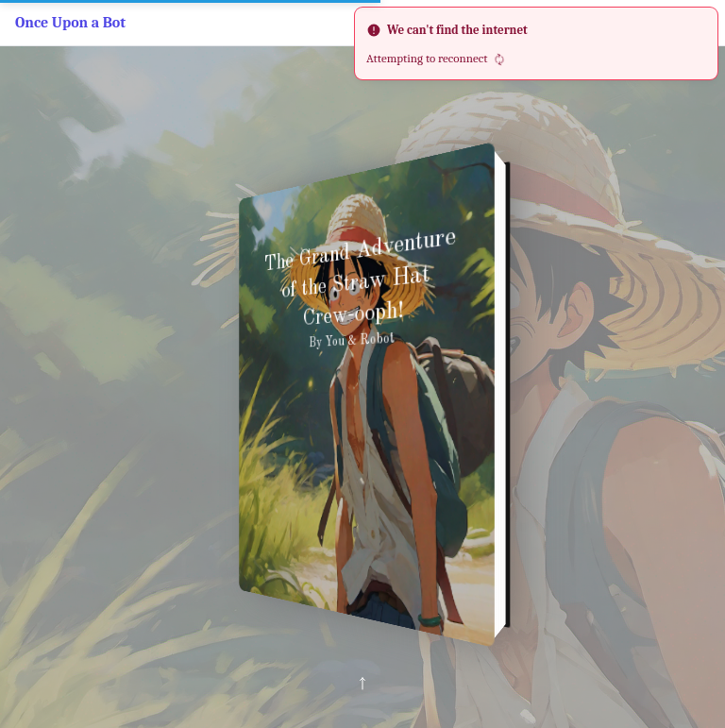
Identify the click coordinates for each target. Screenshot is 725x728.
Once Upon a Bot (70, 23)
